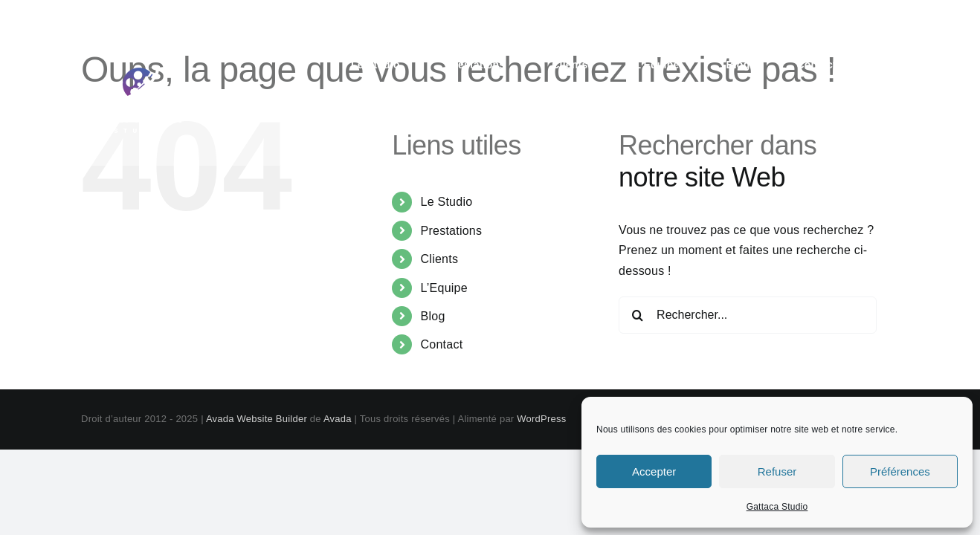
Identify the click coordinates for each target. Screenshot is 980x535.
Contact (442, 344)
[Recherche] (637, 315)
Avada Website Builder (257, 419)
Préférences (900, 471)
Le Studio (447, 202)
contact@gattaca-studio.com (825, 16)
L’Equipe (444, 288)
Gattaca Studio (777, 507)
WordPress (541, 419)
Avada (338, 419)
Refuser (777, 471)
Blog (433, 316)
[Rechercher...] (748, 315)
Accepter (654, 471)
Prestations (452, 231)
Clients (440, 259)
